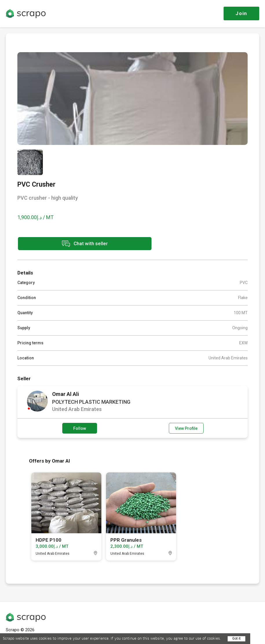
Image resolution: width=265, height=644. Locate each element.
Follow (80, 428)
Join (241, 13)
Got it (236, 638)
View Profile (186, 428)
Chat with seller (69, 244)
